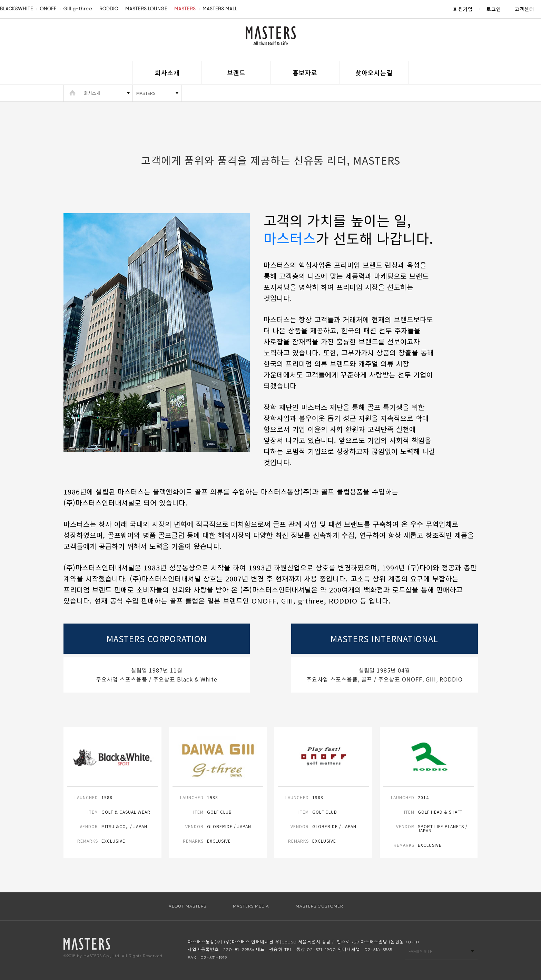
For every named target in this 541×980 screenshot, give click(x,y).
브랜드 (236, 72)
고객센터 (524, 9)
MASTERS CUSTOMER (319, 906)
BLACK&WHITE (17, 9)
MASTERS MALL (220, 9)
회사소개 (167, 72)
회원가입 (463, 9)
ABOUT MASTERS (188, 906)
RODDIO (109, 9)
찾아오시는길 (374, 72)
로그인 (494, 9)
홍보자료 (305, 72)
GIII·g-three (78, 9)
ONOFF (48, 9)
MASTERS (185, 9)
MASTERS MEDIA (251, 906)
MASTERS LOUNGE (146, 9)
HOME (72, 93)
